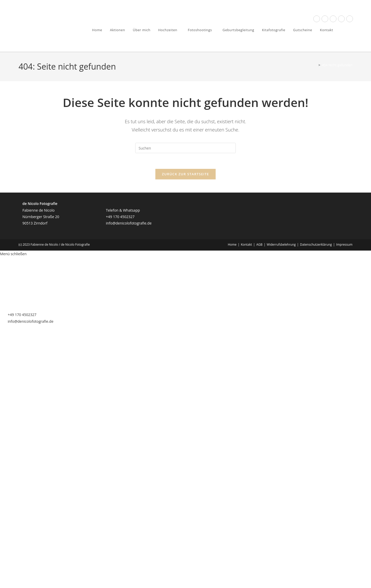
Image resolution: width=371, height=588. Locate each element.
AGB (259, 245)
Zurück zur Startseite (186, 174)
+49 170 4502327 (120, 217)
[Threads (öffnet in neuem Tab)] (325, 19)
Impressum (344, 245)
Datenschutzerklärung (316, 245)
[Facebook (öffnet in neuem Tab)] (317, 19)
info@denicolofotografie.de (129, 223)
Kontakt (246, 245)
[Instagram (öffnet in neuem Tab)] (333, 19)
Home (232, 245)
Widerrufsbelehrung (281, 245)
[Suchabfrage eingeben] (185, 148)
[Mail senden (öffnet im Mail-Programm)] (350, 19)
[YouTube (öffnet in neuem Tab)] (341, 19)
